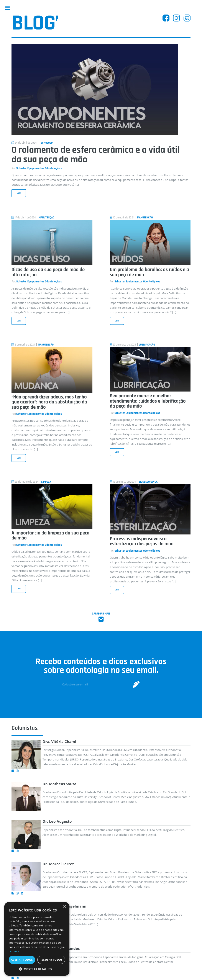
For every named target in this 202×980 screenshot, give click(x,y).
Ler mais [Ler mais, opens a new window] (14, 951)
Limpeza (46, 482)
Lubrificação (147, 345)
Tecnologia (46, 143)
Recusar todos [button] (51, 960)
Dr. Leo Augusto (57, 821)
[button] (37, 969)
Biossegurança (148, 482)
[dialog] (37, 939)
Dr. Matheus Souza (59, 784)
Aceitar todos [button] (22, 960)
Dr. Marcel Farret (58, 864)
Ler (19, 193)
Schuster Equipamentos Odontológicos (39, 168)
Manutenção (46, 218)
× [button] (65, 907)
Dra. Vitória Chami (59, 742)
